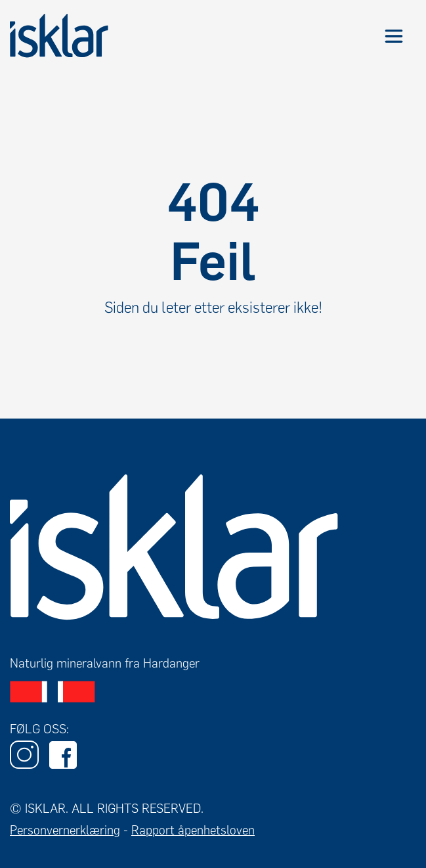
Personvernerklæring (65, 830)
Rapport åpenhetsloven (193, 830)
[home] (59, 36)
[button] (394, 36)
